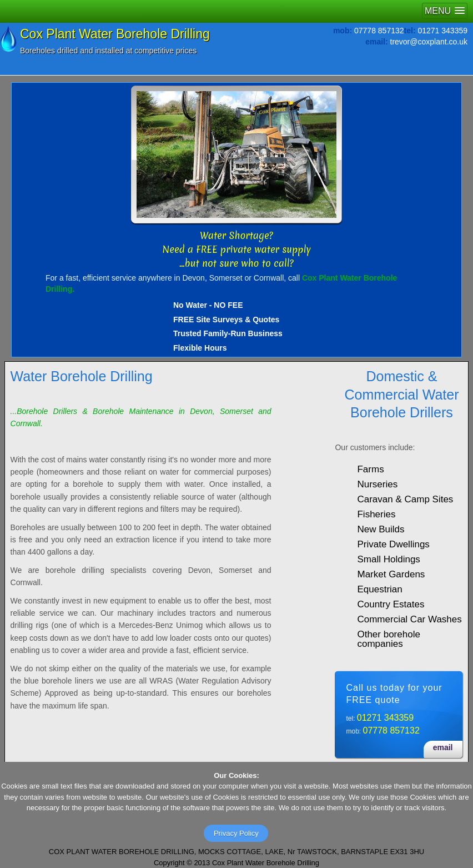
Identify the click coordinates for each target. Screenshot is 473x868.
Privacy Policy (236, 833)
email (443, 747)
